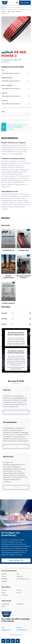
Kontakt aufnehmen (16, 560)
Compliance (5, 595)
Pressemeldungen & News (23, 579)
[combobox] (16, 73)
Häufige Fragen (6, 604)
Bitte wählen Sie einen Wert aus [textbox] (11, 73)
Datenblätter (5, 579)
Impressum (19, 627)
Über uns (4, 590)
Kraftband (18, 12)
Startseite (3, 12)
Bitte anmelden (25, 3)
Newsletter (4, 581)
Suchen (28, 7)
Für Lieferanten (20, 604)
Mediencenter (20, 576)
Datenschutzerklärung (22, 630)
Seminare (4, 574)
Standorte (19, 590)
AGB (3, 627)
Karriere (18, 593)
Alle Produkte (11, 12)
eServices (4, 576)
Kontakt (4, 606)
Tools (18, 574)
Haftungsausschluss (6, 630)
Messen (4, 593)
